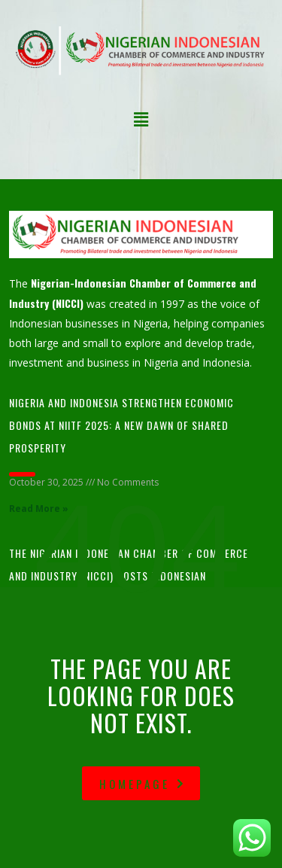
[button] (141, 120)
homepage (143, 784)
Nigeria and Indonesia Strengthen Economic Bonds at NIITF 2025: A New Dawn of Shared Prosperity (121, 425)
